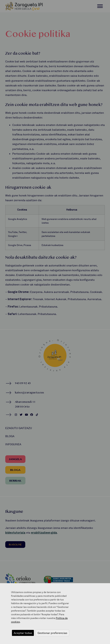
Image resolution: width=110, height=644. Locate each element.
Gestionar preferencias (52, 633)
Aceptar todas (23, 633)
